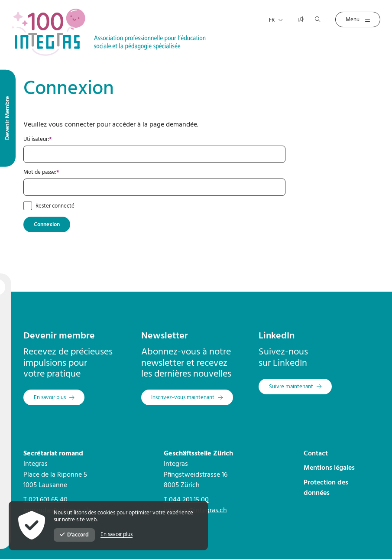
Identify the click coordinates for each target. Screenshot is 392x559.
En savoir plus (117, 535)
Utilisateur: (62, 140)
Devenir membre (59, 336)
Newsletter (165, 336)
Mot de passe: (65, 172)
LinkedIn (277, 336)
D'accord (74, 535)
